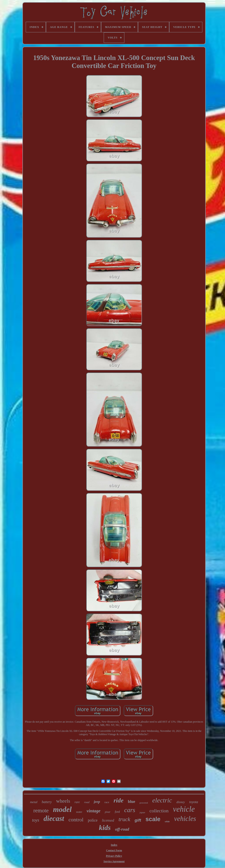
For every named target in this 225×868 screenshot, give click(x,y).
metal (34, 802)
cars (130, 810)
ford (117, 812)
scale (153, 819)
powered (144, 803)
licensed (108, 820)
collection (159, 811)
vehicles (185, 819)
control (76, 820)
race (107, 802)
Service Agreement (114, 861)
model (62, 809)
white (167, 821)
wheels (63, 801)
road (87, 802)
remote (41, 810)
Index (114, 845)
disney (181, 802)
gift (138, 820)
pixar (108, 812)
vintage (93, 811)
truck (124, 819)
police (93, 820)
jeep (97, 802)
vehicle (184, 809)
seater (79, 812)
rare (77, 802)
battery (47, 802)
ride (119, 800)
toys (36, 820)
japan (142, 812)
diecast (54, 819)
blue (132, 802)
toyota (194, 802)
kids (105, 828)
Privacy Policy (114, 856)
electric (162, 800)
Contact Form (114, 850)
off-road (122, 829)
